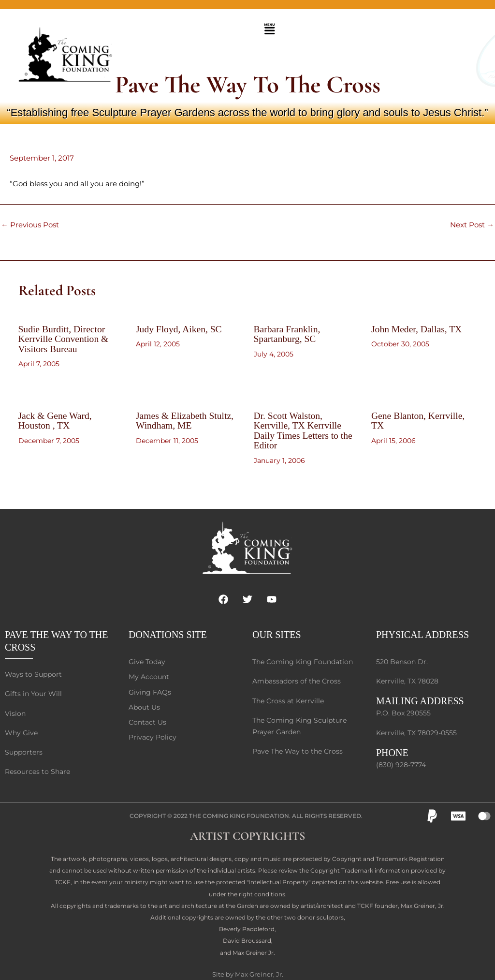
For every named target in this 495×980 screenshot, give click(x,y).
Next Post (472, 225)
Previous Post (30, 225)
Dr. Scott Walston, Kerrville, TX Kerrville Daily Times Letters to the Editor (304, 429)
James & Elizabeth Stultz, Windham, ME (186, 419)
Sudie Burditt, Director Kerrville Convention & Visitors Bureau (65, 339)
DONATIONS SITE (168, 630)
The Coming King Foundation (239, 813)
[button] (269, 30)
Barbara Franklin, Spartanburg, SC (288, 334)
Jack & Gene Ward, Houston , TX (56, 419)
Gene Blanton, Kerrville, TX (419, 419)
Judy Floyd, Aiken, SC (180, 329)
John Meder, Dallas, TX (418, 329)
